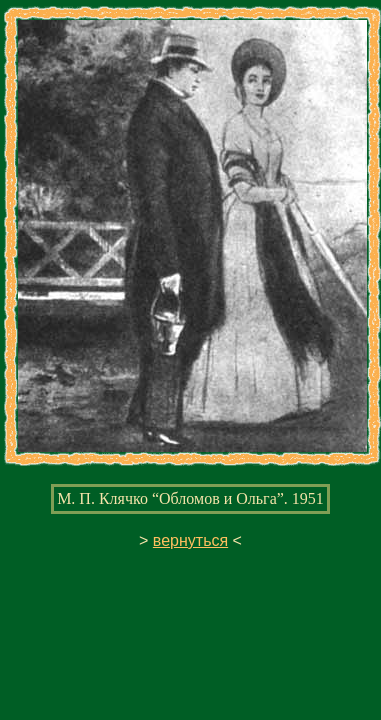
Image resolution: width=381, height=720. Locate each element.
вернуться (190, 540)
